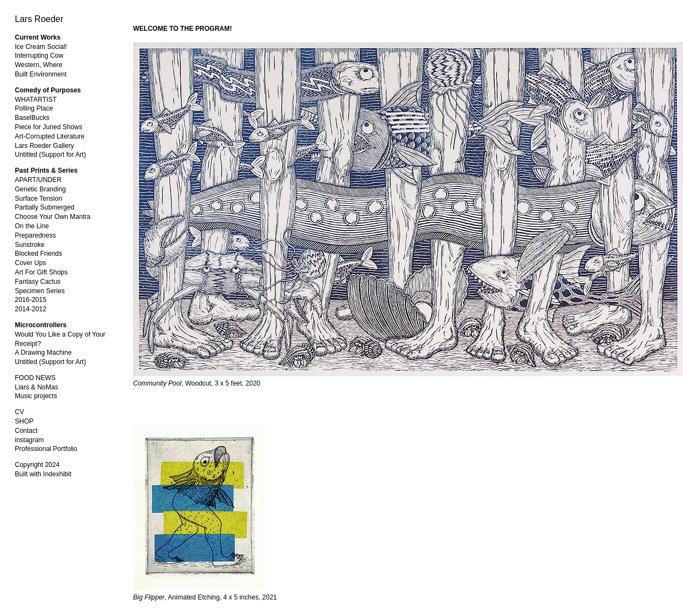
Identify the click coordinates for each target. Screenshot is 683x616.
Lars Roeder (39, 19)
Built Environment (41, 74)
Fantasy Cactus (38, 282)
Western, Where (38, 65)
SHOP (24, 421)
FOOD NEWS (35, 378)
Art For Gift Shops (41, 272)
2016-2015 (31, 300)
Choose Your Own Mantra (53, 217)
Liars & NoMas (37, 387)
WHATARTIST (36, 100)
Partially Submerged (45, 207)
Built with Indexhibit (43, 474)
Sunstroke (30, 245)
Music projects (36, 396)
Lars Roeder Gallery (44, 146)
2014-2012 (31, 309)
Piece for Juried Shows (49, 127)
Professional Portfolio (46, 449)
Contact (26, 431)
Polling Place (34, 108)
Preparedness (35, 235)
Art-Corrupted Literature (50, 136)
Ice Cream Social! (41, 47)
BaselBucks (32, 118)
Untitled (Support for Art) (50, 155)
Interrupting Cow (39, 56)
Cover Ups (31, 263)
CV (20, 412)
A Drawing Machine (43, 353)
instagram (29, 440)
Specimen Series (40, 291)
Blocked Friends (38, 254)
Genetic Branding (40, 189)
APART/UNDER (38, 180)
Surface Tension (38, 199)
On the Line (32, 226)
